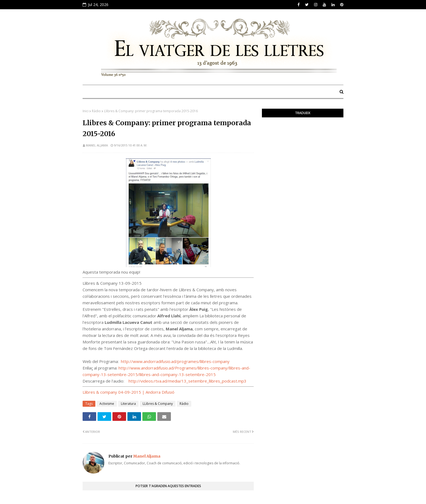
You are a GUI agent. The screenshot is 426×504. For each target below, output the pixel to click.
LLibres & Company (158, 404)
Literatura (128, 404)
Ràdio (96, 111)
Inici (86, 111)
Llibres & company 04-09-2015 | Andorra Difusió (129, 392)
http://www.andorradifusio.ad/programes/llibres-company (175, 361)
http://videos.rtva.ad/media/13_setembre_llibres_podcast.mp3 (187, 381)
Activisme (107, 404)
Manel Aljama (97, 145)
